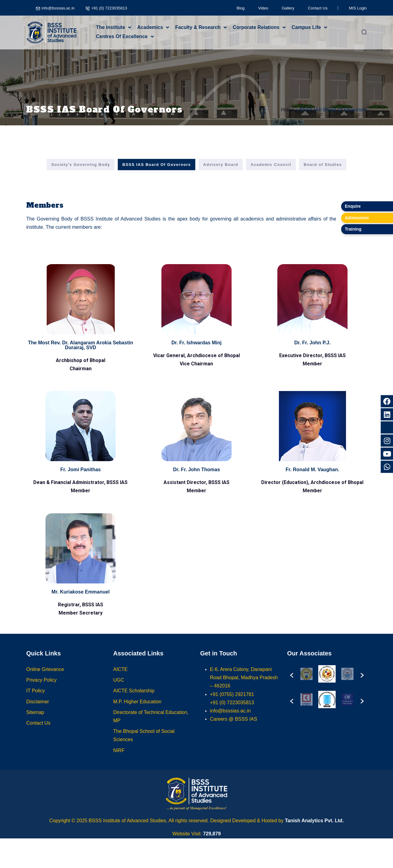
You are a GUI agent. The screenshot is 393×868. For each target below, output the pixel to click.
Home (288, 110)
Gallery (288, 8)
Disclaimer (38, 709)
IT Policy (36, 699)
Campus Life (306, 27)
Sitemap (35, 720)
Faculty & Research (198, 27)
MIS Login (358, 8)
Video (263, 8)
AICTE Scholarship (134, 699)
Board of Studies (323, 165)
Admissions (357, 218)
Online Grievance (45, 677)
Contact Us (318, 8)
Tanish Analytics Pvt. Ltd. (314, 821)
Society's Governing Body (81, 165)
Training (353, 229)
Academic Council (271, 165)
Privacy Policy (41, 688)
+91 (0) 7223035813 (109, 8)
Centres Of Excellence (122, 36)
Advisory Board (221, 165)
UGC (119, 688)
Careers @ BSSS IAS (234, 727)
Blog (241, 8)
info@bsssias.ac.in (58, 8)
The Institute (111, 27)
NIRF (119, 758)
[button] (292, 680)
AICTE (120, 677)
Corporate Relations (256, 27)
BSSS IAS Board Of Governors (157, 165)
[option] (312, 680)
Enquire (353, 206)
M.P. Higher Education (137, 709)
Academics (150, 27)
